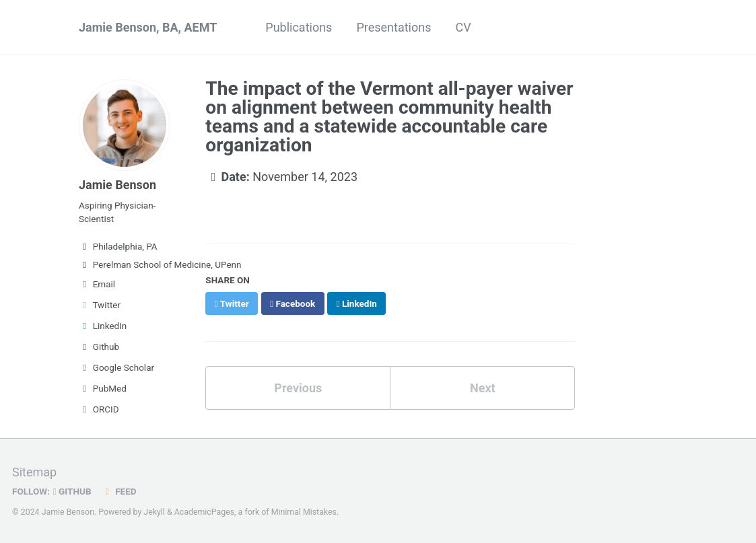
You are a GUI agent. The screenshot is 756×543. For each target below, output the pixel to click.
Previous (298, 388)
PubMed (103, 388)
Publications (299, 27)
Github (99, 347)
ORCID (99, 409)
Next (483, 388)
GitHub (72, 491)
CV (463, 27)
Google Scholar (116, 367)
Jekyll (154, 512)
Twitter (100, 305)
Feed (119, 491)
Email (97, 284)
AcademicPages (204, 512)
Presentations (393, 27)
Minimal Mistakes (304, 512)
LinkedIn (103, 326)
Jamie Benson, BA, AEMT (148, 27)
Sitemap (34, 472)
